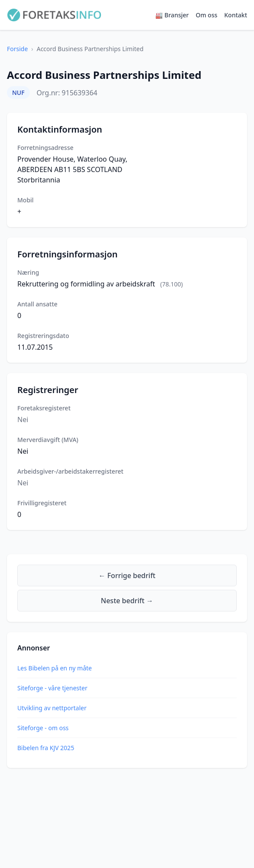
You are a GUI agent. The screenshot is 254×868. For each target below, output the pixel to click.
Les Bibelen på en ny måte (55, 668)
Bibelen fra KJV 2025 (46, 748)
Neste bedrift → (127, 601)
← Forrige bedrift (127, 575)
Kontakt (236, 15)
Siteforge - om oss (43, 728)
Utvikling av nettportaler (52, 708)
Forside (17, 49)
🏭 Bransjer (172, 15)
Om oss (206, 15)
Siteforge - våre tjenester (52, 688)
